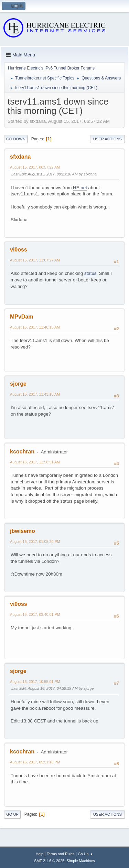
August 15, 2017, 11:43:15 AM (35, 394)
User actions (107, 139)
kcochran (22, 452)
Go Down (16, 139)
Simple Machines (81, 861)
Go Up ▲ (85, 854)
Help (40, 854)
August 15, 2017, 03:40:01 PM (35, 614)
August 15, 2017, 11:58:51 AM (35, 462)
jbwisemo (23, 531)
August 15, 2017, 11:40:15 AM (35, 327)
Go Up (12, 814)
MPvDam (22, 317)
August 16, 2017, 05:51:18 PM (35, 762)
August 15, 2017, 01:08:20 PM (35, 542)
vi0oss (19, 250)
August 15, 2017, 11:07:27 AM (35, 260)
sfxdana (20, 157)
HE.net (80, 188)
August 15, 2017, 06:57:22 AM (35, 167)
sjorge (18, 384)
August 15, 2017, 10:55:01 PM (35, 682)
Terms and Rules (61, 854)
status (90, 273)
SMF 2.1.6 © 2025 (49, 861)
